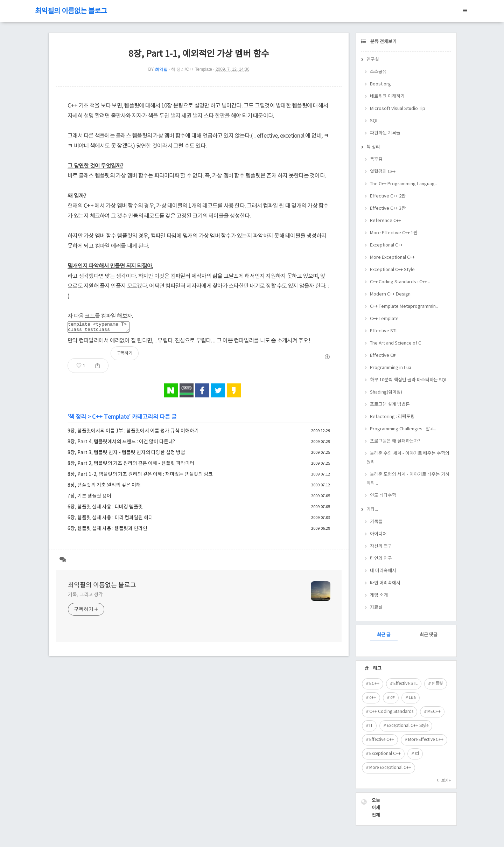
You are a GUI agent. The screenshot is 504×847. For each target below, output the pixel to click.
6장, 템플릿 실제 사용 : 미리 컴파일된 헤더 (110, 520)
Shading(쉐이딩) (386, 392)
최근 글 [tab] (384, 635)
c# (393, 698)
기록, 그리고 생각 (85, 597)
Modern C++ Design (390, 294)
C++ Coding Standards (391, 712)
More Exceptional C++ (392, 258)
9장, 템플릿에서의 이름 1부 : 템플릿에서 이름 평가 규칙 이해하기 (133, 433)
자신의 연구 (381, 546)
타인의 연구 (381, 559)
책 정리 (78, 419)
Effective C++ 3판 (388, 209)
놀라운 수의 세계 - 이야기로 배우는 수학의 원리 (408, 458)
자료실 (376, 608)
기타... (372, 510)
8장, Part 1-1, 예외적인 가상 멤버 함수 (199, 54)
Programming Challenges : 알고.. (403, 429)
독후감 (376, 159)
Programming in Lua (391, 368)
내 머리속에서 (383, 571)
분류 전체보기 (383, 42)
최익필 (161, 69)
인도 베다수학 (383, 496)
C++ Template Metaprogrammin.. (404, 307)
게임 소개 (379, 595)
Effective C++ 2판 (388, 196)
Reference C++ (386, 221)
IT (371, 726)
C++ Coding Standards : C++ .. (400, 282)
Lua (412, 698)
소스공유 (378, 72)
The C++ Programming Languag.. (403, 184)
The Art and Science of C (395, 343)
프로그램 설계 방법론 (390, 405)
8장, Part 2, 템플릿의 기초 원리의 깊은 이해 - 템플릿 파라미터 (131, 466)
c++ (373, 698)
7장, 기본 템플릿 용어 (89, 498)
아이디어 (378, 534)
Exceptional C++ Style (392, 270)
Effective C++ (382, 740)
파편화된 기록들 (385, 133)
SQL (374, 121)
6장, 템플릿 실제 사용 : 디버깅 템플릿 (105, 509)
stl (417, 754)
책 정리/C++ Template (192, 69)
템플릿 (437, 684)
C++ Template (111, 419)
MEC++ (434, 712)
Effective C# (383, 356)
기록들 (376, 522)
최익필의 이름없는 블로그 (71, 11)
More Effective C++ (426, 740)
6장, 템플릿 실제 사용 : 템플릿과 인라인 (107, 531)
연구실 (373, 60)
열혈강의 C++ (383, 172)
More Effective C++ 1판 (394, 233)
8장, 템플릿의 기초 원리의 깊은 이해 (104, 487)
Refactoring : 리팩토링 (392, 417)
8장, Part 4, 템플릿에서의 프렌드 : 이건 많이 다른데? (121, 444)
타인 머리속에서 (385, 583)
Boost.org (380, 84)
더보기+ (444, 781)
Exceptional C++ (386, 245)
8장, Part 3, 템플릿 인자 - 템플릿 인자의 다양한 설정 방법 (126, 455)
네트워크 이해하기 (387, 96)
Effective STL (384, 331)
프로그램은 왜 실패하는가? (395, 441)
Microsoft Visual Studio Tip (398, 109)
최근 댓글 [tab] (429, 635)
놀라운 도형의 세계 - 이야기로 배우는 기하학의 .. (408, 479)
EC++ (374, 684)
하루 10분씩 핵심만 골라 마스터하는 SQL (409, 380)
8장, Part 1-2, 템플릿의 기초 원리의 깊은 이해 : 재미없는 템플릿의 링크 (140, 477)
